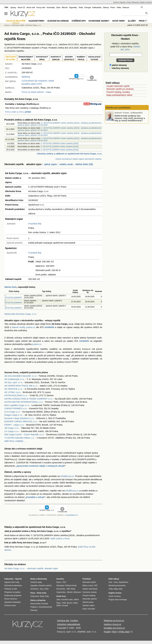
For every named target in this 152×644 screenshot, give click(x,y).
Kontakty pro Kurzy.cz (114, 628)
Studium (149, 2)
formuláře (91, 609)
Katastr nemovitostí (90, 589)
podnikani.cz (73, 515)
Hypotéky (73, 8)
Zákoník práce (88, 602)
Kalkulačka (97, 8)
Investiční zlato (67, 600)
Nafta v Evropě (62, 606)
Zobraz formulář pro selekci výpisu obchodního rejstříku (79, 159)
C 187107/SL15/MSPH (13, 302)
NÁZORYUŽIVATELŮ (69, 58)
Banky (33, 579)
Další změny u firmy (60, 538)
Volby (111, 589)
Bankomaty (42, 579)
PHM (64, 603)
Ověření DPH (79, 21)
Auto (110, 582)
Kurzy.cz (7, 25)
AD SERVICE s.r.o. (14, 389)
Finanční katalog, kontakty (118, 92)
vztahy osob (66, 164)
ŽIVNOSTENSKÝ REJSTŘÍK (26, 58)
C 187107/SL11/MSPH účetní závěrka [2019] (60, 146)
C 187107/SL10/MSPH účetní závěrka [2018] (60, 150)
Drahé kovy (61, 596)
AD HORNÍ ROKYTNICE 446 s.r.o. (21, 386)
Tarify (81, 8)
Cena (116, 582)
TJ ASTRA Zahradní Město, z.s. (20, 438)
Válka (119, 8)
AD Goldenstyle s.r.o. (15, 379)
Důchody (34, 610)
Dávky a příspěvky (38, 600)
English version (115, 593)
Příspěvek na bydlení (12, 592)
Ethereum (77, 592)
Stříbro (76, 600)
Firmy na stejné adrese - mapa (36, 92)
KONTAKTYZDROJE (56, 58)
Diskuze (126, 8)
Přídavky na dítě (11, 589)
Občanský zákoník (90, 599)
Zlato (58, 8)
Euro (42, 589)
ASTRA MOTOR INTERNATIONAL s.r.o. (24, 402)
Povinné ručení (10, 606)
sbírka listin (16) (84, 164)
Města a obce (88, 586)
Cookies (74, 620)
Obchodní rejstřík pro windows (120, 89)
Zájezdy (123, 2)
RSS (114, 632)
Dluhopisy (60, 586)
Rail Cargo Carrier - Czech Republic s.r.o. (24, 434)
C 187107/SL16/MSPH (13, 297)
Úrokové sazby (36, 582)
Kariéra (116, 2)
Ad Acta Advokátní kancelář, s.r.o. (20, 376)
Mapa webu (118, 589)
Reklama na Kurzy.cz (114, 620)
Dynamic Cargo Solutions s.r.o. (19, 418)
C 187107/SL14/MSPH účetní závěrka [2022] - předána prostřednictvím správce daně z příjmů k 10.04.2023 (60, 134)
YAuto (129, 2)
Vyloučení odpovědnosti (69, 624)
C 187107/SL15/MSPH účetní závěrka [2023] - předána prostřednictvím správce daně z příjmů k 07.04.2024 (60, 129)
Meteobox (136, 2)
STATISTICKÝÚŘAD (42, 58)
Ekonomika (61, 589)
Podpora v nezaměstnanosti (41, 607)
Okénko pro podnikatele (118, 108)
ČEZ (64, 582)
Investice (60, 579)
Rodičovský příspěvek (13, 596)
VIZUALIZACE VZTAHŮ (94, 58)
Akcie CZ (21, 8)
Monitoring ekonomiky (117, 586)
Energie (88, 8)
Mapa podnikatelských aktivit (119, 95)
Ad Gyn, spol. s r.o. (14, 382)
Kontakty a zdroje (35, 497)
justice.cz (37, 344)
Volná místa (41, 593)
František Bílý (35, 224)
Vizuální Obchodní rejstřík (118, 86)
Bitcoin (65, 8)
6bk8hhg (26, 77)
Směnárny (34, 589)
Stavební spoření (45, 586)
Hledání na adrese (58, 21)
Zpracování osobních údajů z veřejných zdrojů (41, 466)
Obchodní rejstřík (18, 25)
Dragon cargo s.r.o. (14, 415)
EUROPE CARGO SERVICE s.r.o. (21, 421)
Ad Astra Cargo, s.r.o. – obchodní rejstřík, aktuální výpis (31, 568)
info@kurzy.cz (67, 476)
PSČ (96, 586)
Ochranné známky (99, 21)
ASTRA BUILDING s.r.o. (16, 395)
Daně (85, 609)
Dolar (47, 589)
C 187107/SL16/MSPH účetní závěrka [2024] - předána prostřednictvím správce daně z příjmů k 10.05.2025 (60, 124)
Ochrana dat (63, 620)
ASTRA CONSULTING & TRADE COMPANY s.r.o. (29, 399)
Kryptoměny (61, 592)
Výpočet (18, 579)
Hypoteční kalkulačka (13, 602)
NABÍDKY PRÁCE (81, 58)
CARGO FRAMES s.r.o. (16, 408)
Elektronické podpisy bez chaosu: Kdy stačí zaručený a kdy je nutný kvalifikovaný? (130, 118)
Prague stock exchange (118, 600)
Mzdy (42, 596)
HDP (68, 589)
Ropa (59, 603)
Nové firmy (119, 21)
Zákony (106, 8)
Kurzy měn (41, 8)
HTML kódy (124, 632)
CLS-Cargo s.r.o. (12, 412)
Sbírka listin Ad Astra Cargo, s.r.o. (20, 314)
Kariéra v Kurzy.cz (113, 624)
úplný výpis (50, 164)
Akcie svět (31, 8)
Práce (113, 8)
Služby (132, 21)
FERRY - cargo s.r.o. (14, 425)
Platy (47, 596)
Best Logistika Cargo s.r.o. (17, 405)
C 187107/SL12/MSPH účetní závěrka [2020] (60, 143)
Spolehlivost (124, 582)
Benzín (70, 603)
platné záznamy (118, 65)
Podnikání (87, 579)
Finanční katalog (89, 596)
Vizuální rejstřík (16, 21)
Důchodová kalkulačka (13, 586)
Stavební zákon (89, 606)
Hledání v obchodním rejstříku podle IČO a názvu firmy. (125, 47)
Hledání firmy (37, 21)
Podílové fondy (71, 586)
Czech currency (115, 596)
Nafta (75, 603)
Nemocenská (35, 604)
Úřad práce (35, 596)
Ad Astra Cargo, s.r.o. (34, 25)
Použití (107, 632)
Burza (59, 582)
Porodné (45, 604)
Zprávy (13, 8)
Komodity (51, 8)
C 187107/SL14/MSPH (13, 307)
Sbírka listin (10, 287)
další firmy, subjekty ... (15, 441)
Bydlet (143, 2)
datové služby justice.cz (24, 327)
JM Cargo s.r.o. (12, 428)
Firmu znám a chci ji (18, 112)
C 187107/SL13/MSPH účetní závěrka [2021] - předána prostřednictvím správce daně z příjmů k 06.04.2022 (60, 139)
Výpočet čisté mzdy (12, 582)
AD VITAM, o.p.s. (13, 392)
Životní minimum (11, 599)
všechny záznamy (119, 68)
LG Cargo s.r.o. (12, 431)
